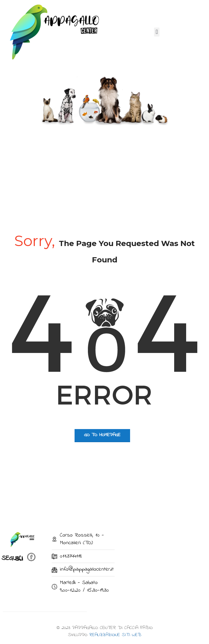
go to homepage (102, 435)
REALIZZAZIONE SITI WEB (115, 635)
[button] (157, 32)
